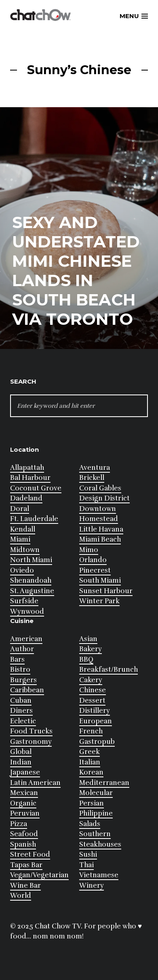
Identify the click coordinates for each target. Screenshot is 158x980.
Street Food (30, 854)
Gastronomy (31, 742)
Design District (104, 498)
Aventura (95, 468)
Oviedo (22, 570)
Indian (21, 762)
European (96, 721)
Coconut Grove (36, 488)
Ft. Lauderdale (34, 519)
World (21, 896)
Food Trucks (31, 731)
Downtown (98, 509)
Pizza (19, 824)
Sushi (88, 854)
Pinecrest (95, 570)
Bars (17, 659)
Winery (92, 886)
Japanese (25, 772)
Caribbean (27, 690)
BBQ (86, 659)
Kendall (23, 529)
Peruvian (25, 813)
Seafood (24, 834)
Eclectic (23, 721)
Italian (90, 762)
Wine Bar (25, 886)
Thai (86, 865)
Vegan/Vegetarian (39, 875)
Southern (95, 834)
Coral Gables (100, 488)
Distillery (95, 711)
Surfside (24, 601)
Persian (92, 803)
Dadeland (26, 498)
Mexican (24, 793)
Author (22, 649)
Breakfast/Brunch (108, 670)
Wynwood (27, 611)
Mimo (89, 550)
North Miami (31, 560)
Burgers (23, 680)
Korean (91, 772)
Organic (23, 803)
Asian (88, 639)
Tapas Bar (26, 865)
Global (21, 752)
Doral (20, 509)
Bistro (20, 670)
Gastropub (97, 742)
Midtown (25, 550)
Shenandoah (31, 580)
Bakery (91, 649)
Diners (21, 711)
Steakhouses (100, 844)
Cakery (91, 680)
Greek (90, 752)
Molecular (96, 793)
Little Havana (101, 529)
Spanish (23, 844)
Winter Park (99, 601)
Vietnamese (99, 875)
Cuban (21, 701)
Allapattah (27, 468)
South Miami (100, 580)
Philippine (96, 813)
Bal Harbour (30, 478)
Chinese (93, 690)
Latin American (35, 783)
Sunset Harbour (106, 591)
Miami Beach (100, 539)
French (91, 731)
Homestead (99, 519)
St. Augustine (32, 591)
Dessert (92, 701)
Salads (90, 824)
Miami (20, 539)
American (26, 639)
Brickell (92, 478)
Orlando (93, 560)
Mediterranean (104, 783)
